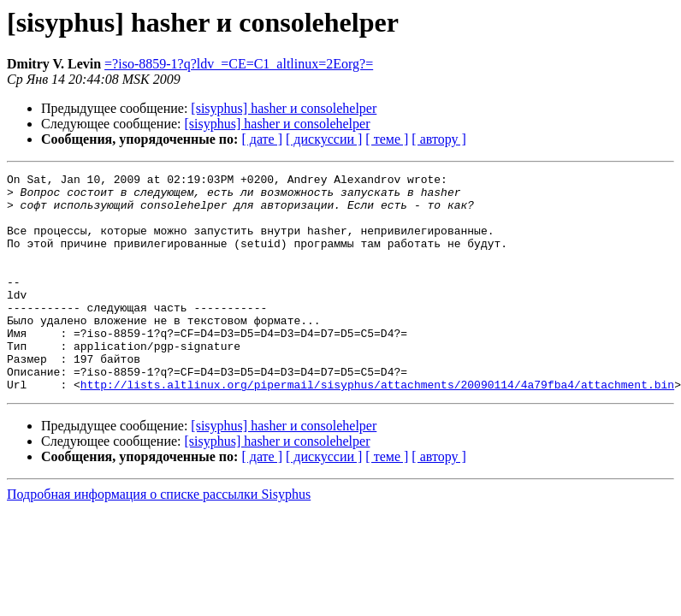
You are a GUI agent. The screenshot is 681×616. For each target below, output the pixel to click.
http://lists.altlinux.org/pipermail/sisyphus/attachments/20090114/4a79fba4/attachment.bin (377, 428)
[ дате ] (262, 139)
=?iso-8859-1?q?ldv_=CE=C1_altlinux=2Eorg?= (239, 64)
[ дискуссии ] (324, 139)
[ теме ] (387, 139)
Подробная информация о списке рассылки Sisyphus (159, 538)
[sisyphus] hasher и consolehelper (284, 108)
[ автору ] (438, 139)
